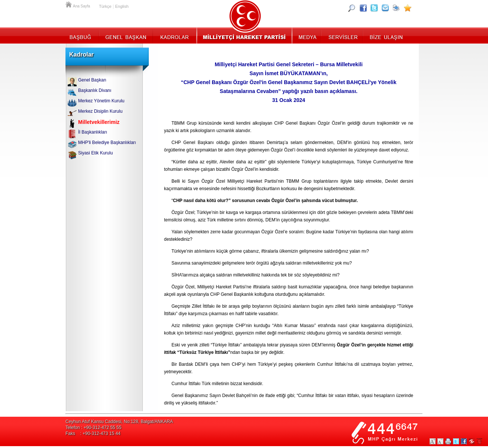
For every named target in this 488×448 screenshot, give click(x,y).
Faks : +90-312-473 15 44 (93, 433)
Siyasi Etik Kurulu (95, 153)
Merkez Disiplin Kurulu (100, 111)
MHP (244, 35)
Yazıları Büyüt (433, 441)
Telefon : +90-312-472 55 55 (93, 428)
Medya (307, 35)
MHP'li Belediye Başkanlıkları (107, 143)
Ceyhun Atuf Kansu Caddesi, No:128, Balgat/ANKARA (119, 422)
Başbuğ (82, 35)
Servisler (342, 35)
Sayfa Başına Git (479, 441)
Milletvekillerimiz (99, 122)
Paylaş (472, 441)
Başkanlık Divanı (95, 90)
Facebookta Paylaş (464, 441)
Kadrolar (174, 35)
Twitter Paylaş (456, 441)
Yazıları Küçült (440, 441)
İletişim (385, 35)
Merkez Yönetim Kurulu (101, 101)
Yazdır (448, 441)
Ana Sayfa (69, 4)
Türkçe (105, 6)
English (122, 6)
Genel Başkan (126, 35)
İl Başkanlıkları (93, 132)
